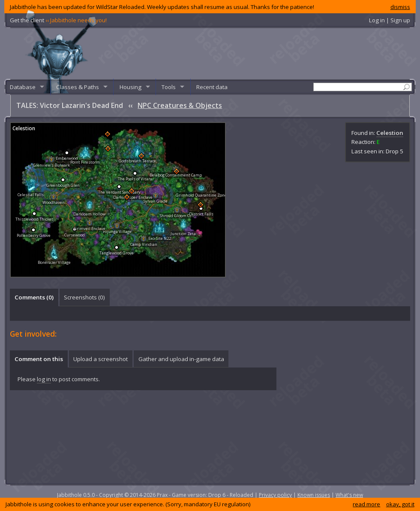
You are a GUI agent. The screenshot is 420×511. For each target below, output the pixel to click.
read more (366, 504)
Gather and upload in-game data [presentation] (181, 359)
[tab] (34, 297)
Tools (169, 87)
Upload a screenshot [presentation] (100, 359)
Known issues (314, 495)
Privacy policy (275, 495)
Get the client (58, 20)
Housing (130, 87)
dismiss (400, 7)
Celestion (390, 133)
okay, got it (400, 504)
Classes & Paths (78, 87)
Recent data (212, 87)
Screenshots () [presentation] (84, 297)
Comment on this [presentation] (39, 359)
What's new (349, 495)
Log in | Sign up (390, 20)
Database (23, 87)
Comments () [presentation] (34, 297)
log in (44, 379)
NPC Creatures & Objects (180, 105)
